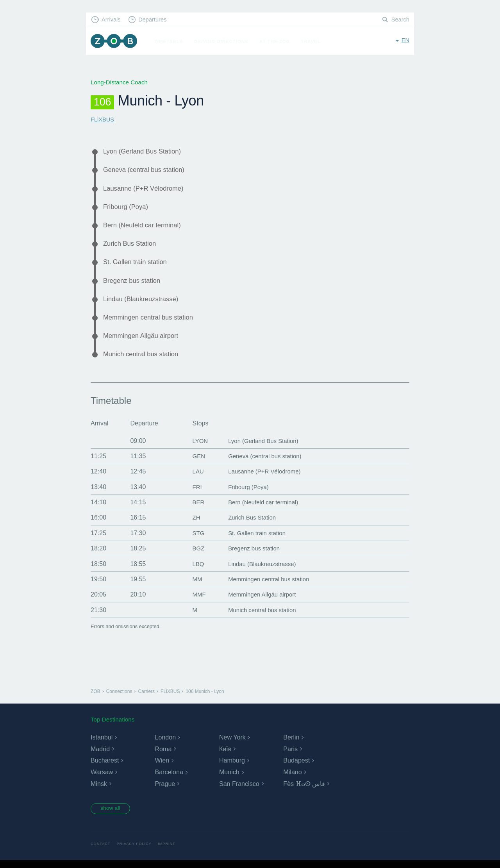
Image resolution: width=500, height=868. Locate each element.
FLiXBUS (103, 119)
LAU (194, 478)
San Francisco (239, 790)
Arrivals (112, 20)
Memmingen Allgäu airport (143, 341)
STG (194, 540)
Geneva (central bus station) (146, 171)
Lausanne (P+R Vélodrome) (146, 189)
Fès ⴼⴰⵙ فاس (304, 790)
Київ (225, 756)
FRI (193, 494)
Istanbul (102, 744)
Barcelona (169, 779)
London (165, 744)
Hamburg (232, 767)
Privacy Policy (136, 851)
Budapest (296, 767)
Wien (162, 767)
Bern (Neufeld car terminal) (144, 228)
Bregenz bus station (134, 285)
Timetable (171, 41)
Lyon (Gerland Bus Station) (145, 152)
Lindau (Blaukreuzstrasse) (143, 304)
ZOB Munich (115, 42)
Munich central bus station (143, 361)
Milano (292, 779)
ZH (192, 524)
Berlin (291, 744)
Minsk (99, 790)
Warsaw (102, 779)
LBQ (194, 571)
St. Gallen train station (137, 266)
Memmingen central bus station (151, 323)
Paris (290, 756)
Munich (229, 779)
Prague (165, 790)
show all (112, 816)
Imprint (169, 851)
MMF (195, 601)
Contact (101, 851)
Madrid (100, 756)
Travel (313, 41)
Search (400, 20)
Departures (154, 20)
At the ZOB (277, 41)
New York (232, 744)
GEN (195, 463)
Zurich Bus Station (131, 246)
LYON (196, 447)
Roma (163, 756)
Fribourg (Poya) (127, 209)
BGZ (194, 555)
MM (193, 586)
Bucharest (105, 767)
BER (194, 509)
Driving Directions (223, 41)
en (405, 41)
